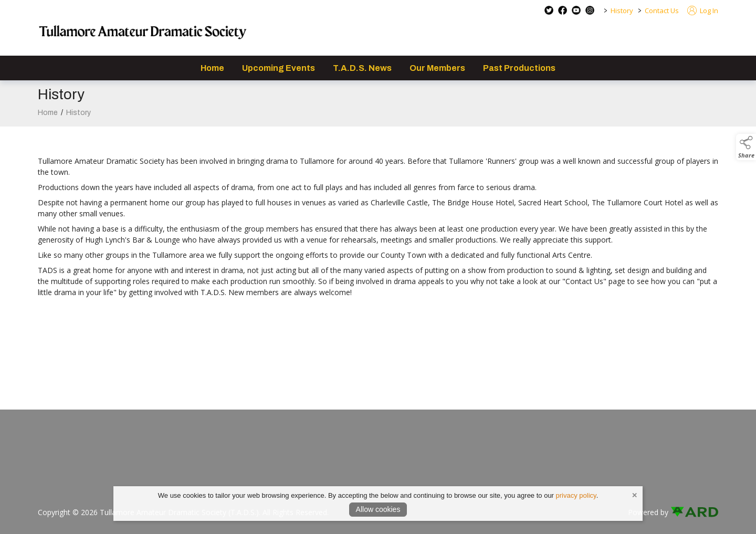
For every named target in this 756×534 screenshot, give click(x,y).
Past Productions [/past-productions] (519, 68)
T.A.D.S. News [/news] (362, 68)
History (622, 11)
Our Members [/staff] (437, 68)
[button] (746, 147)
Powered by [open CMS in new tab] (648, 512)
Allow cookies (378, 509)
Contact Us (662, 11)
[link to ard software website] (694, 512)
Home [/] (212, 68)
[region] (378, 221)
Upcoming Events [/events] (279, 68)
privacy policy (576, 495)
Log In (703, 11)
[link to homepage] (143, 34)
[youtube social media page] (576, 10)
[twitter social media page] (549, 10)
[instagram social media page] (590, 10)
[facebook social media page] (563, 10)
